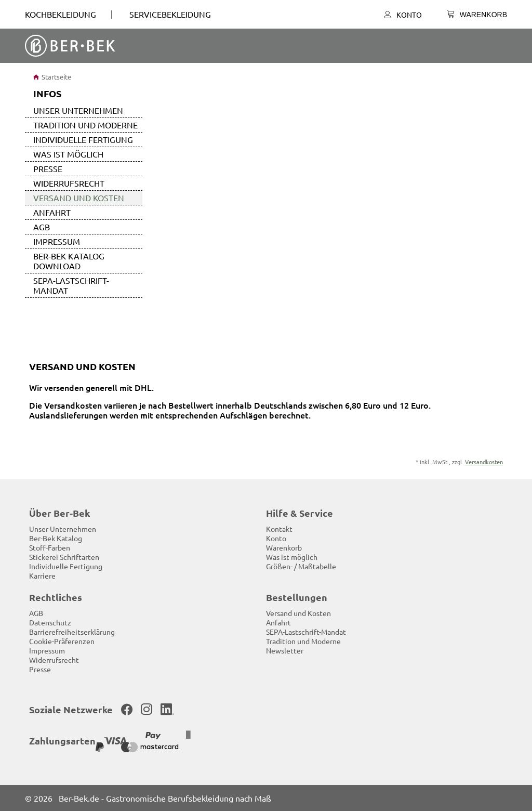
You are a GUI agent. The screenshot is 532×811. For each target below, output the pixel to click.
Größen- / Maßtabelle (301, 566)
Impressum (57, 241)
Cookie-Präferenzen (62, 641)
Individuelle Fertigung (83, 139)
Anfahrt (52, 212)
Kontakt (279, 529)
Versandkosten (484, 462)
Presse (48, 168)
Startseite (52, 77)
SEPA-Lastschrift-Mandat (71, 285)
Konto (403, 15)
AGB (42, 227)
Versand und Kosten (79, 198)
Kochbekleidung (61, 14)
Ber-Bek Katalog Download (69, 261)
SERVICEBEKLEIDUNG (170, 14)
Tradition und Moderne (85, 125)
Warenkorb (284, 547)
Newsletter (285, 650)
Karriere (42, 575)
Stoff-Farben (50, 547)
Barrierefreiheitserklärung (72, 632)
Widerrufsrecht (69, 183)
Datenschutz (50, 622)
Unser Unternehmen (78, 110)
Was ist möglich (68, 154)
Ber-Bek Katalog (56, 538)
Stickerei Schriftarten (64, 557)
